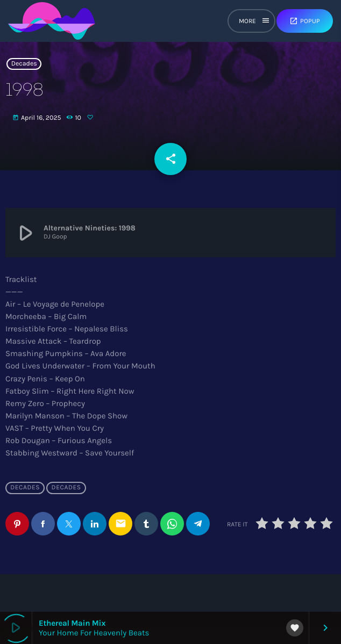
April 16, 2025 (38, 118)
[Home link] (52, 21)
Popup (305, 21)
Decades (24, 64)
